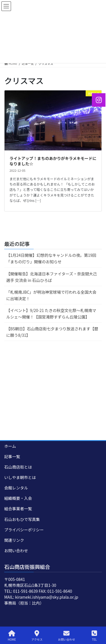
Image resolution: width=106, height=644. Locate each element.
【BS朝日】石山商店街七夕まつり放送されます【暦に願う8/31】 (52, 332)
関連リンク (14, 540)
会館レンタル (16, 488)
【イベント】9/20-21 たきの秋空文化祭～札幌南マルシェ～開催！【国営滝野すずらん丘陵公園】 (51, 314)
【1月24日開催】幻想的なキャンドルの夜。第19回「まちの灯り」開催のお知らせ (51, 258)
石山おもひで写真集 (22, 519)
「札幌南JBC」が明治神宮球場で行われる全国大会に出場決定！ (51, 295)
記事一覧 (12, 456)
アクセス (37, 636)
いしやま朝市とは (20, 477)
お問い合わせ (16, 551)
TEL (94, 636)
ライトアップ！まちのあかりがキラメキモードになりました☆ (53, 161)
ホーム (10, 446)
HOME (12, 636)
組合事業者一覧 (18, 509)
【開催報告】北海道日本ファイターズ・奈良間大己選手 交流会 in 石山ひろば (52, 277)
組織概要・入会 (18, 498)
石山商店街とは (18, 467)
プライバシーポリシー (24, 530)
